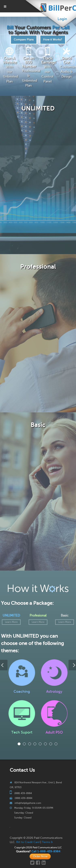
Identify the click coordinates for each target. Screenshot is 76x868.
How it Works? (53, 40)
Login (62, 19)
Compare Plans (24, 40)
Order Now (40, 856)
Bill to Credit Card (28, 842)
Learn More (11, 622)
